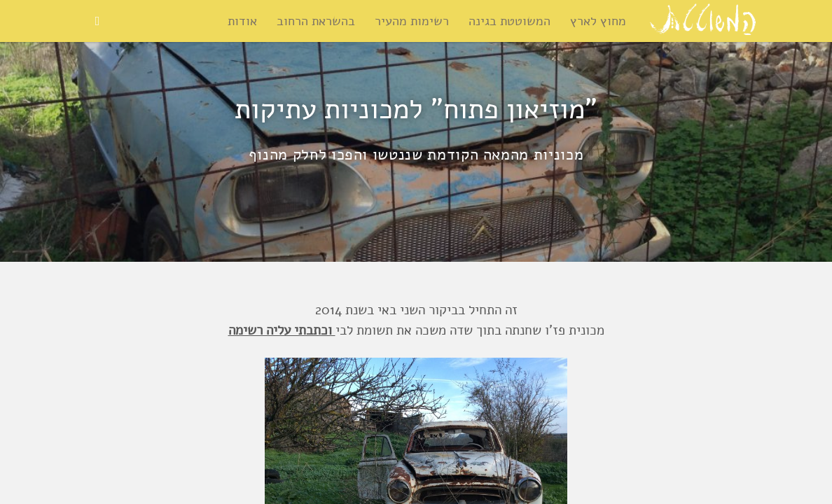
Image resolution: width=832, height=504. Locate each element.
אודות (242, 21)
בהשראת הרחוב (316, 21)
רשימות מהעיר (412, 21)
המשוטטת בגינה (509, 21)
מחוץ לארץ (598, 21)
